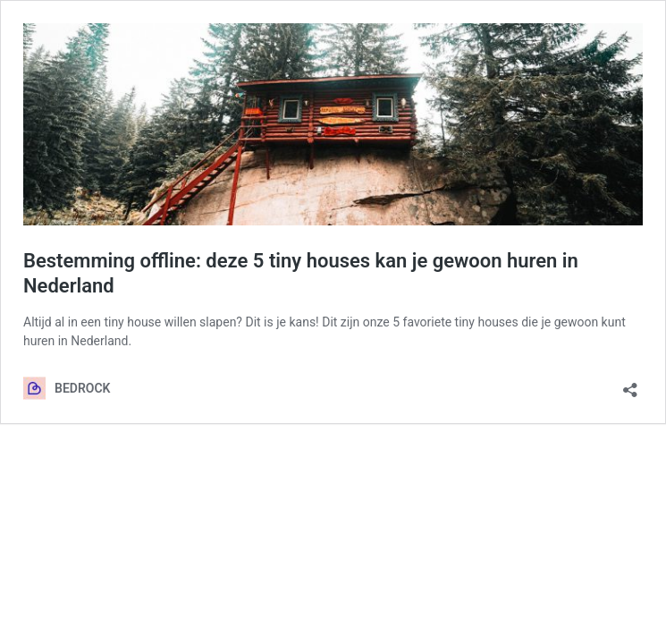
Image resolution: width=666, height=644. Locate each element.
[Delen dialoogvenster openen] (630, 384)
